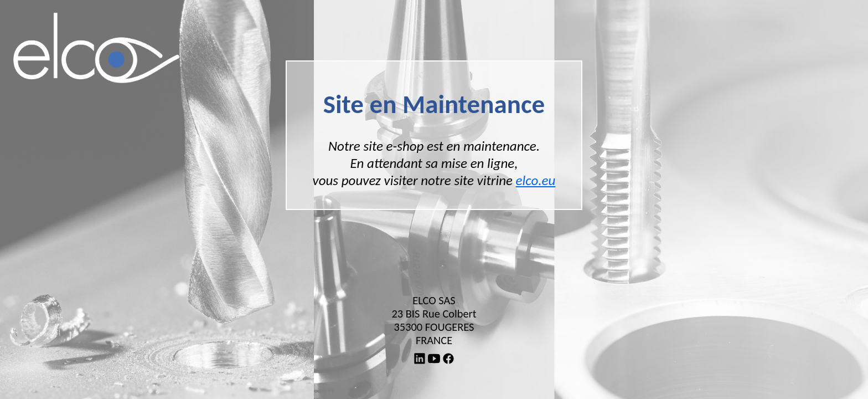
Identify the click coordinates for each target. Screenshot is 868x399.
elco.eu (536, 180)
